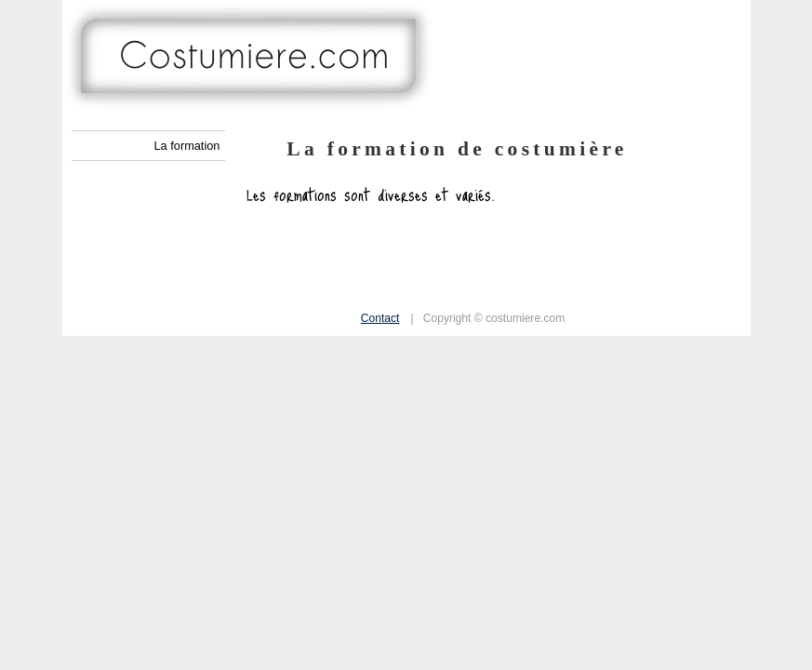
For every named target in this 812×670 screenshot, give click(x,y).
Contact (380, 318)
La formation (187, 146)
